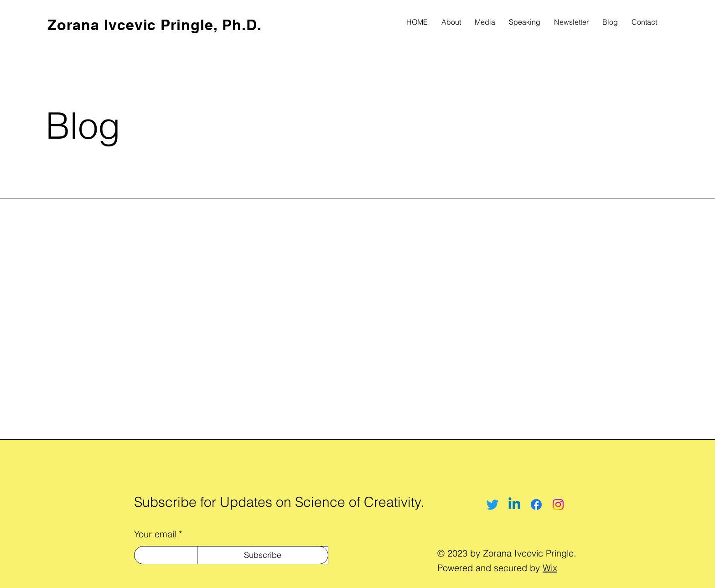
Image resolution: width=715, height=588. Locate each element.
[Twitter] (492, 505)
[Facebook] (536, 505)
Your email (155, 534)
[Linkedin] (514, 505)
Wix (550, 568)
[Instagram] (558, 505)
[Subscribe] (263, 555)
